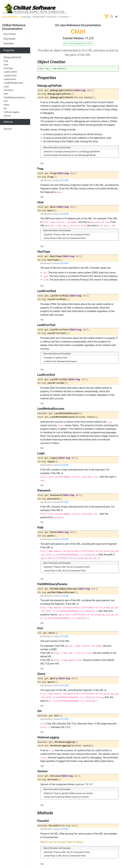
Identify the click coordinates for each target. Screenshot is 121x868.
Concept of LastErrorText (56, 358)
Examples (9, 43)
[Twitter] (116, 17)
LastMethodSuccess (13, 83)
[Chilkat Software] (34, 8)
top (42, 163)
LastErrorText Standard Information (60, 361)
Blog (36, 17)
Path (6, 94)
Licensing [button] (26, 17)
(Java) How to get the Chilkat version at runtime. (66, 797)
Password (8, 90)
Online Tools (44, 17)
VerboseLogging (11, 112)
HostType (8, 68)
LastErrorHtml (10, 72)
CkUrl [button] (54, 17)
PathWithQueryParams (14, 98)
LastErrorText (10, 76)
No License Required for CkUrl (78, 43)
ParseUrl (8, 129)
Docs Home (10, 34)
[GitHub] (112, 17)
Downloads (9, 39)
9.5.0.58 (64, 596)
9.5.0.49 (64, 180)
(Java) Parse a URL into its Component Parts (65, 238)
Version (7, 116)
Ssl (5, 109)
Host (6, 65)
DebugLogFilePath (12, 57)
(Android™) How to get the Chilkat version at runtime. (69, 793)
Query (6, 105)
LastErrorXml (10, 79)
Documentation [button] (11, 17)
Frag (6, 61)
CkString (80, 91)
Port (6, 101)
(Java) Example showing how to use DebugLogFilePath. (70, 155)
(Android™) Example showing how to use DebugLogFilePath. (72, 152)
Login (6, 87)
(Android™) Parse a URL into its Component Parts (67, 235)
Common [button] (64, 17)
